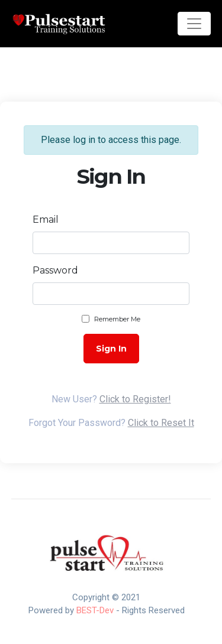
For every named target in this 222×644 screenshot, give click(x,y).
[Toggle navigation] (194, 24)
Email (46, 219)
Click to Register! (135, 399)
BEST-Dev (95, 610)
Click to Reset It (161, 423)
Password (55, 270)
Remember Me (117, 319)
